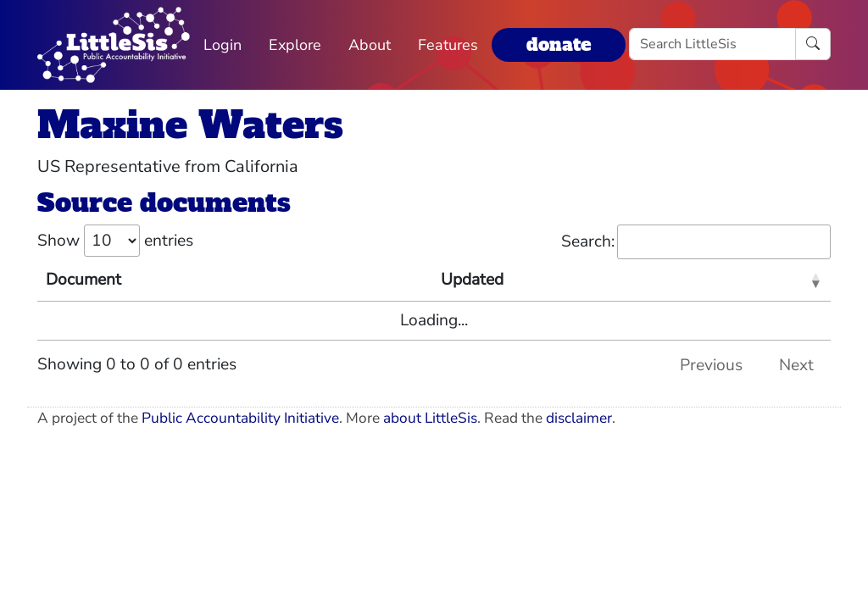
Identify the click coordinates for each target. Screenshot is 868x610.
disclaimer (579, 418)
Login (223, 45)
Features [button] (448, 45)
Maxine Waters (190, 125)
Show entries (115, 241)
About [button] (370, 45)
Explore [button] (295, 45)
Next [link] (796, 365)
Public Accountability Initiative (240, 418)
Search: (696, 242)
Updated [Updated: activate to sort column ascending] (472, 280)
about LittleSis (430, 418)
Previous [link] (711, 365)
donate (559, 44)
